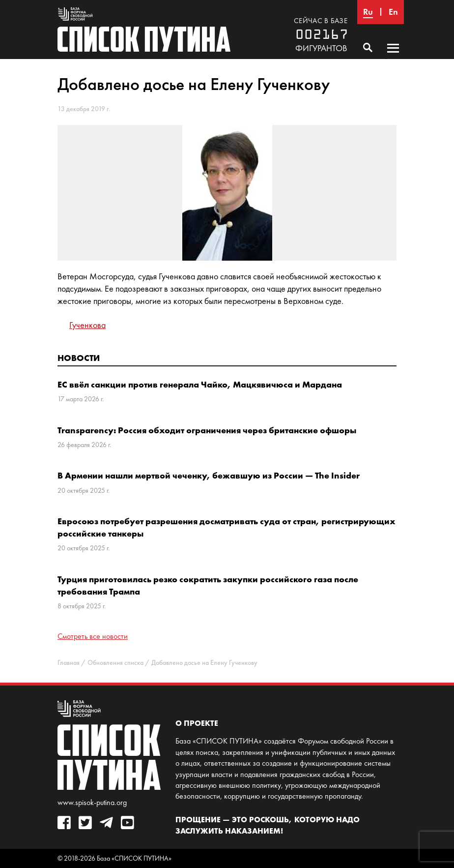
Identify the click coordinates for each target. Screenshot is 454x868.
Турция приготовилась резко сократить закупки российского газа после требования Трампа (208, 585)
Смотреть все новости (93, 636)
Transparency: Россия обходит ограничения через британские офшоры (207, 430)
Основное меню (393, 58)
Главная (69, 663)
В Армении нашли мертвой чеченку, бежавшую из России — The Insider (209, 475)
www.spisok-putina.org (92, 802)
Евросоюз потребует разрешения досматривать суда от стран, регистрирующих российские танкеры (227, 527)
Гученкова (87, 325)
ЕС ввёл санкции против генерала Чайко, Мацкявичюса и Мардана (200, 384)
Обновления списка (115, 663)
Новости (79, 358)
